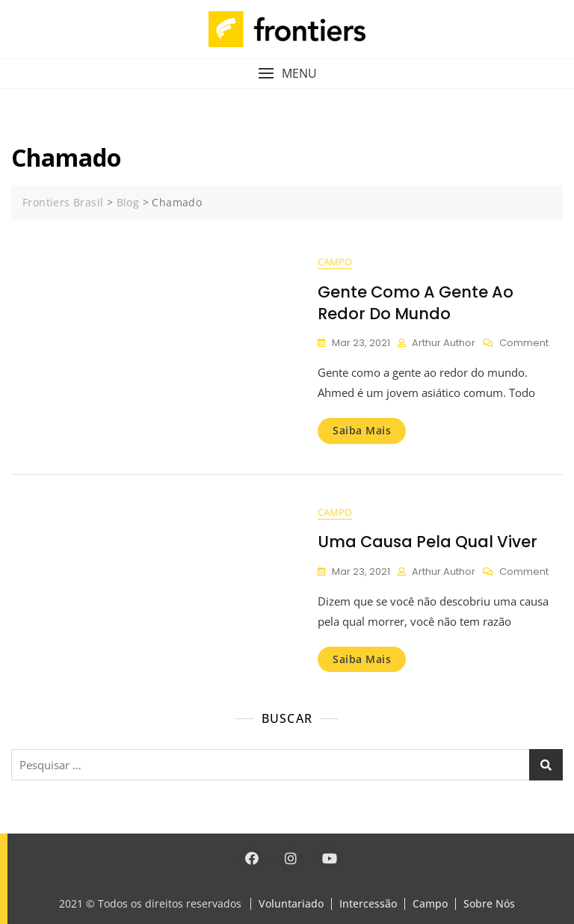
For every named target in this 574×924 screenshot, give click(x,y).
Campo (335, 262)
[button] (287, 74)
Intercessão (368, 903)
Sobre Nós (489, 903)
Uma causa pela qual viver (428, 542)
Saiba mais (362, 430)
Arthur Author (444, 343)
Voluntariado (291, 903)
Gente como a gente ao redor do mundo (416, 303)
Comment (524, 344)
